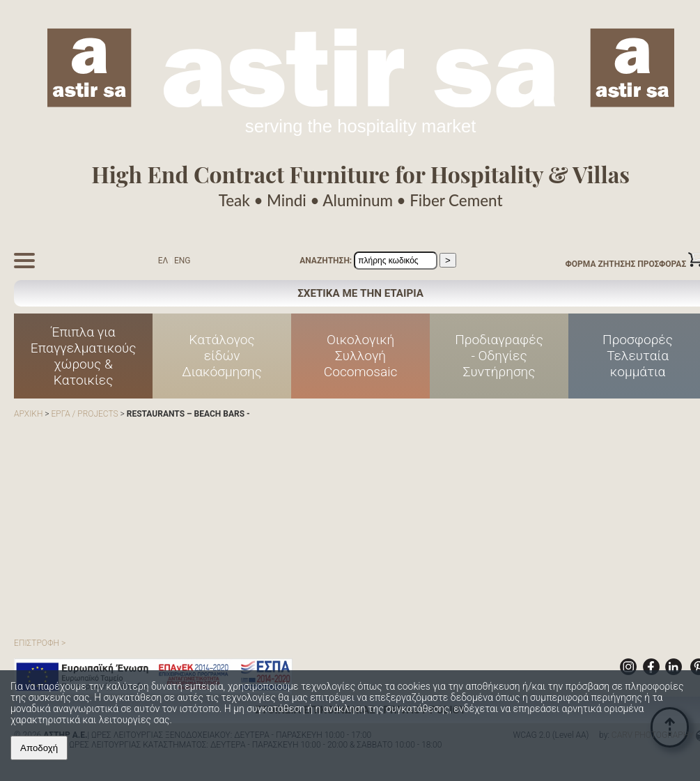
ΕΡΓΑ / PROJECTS (84, 414)
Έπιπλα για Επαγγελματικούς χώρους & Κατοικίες (84, 356)
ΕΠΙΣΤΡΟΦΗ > (40, 643)
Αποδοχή (39, 748)
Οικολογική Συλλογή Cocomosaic (361, 356)
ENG (182, 261)
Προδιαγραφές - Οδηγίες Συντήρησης (499, 356)
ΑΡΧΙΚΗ (28, 414)
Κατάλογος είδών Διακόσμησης (222, 356)
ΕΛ (163, 261)
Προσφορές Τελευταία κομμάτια (638, 356)
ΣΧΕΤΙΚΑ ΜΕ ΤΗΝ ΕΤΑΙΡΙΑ (360, 293)
